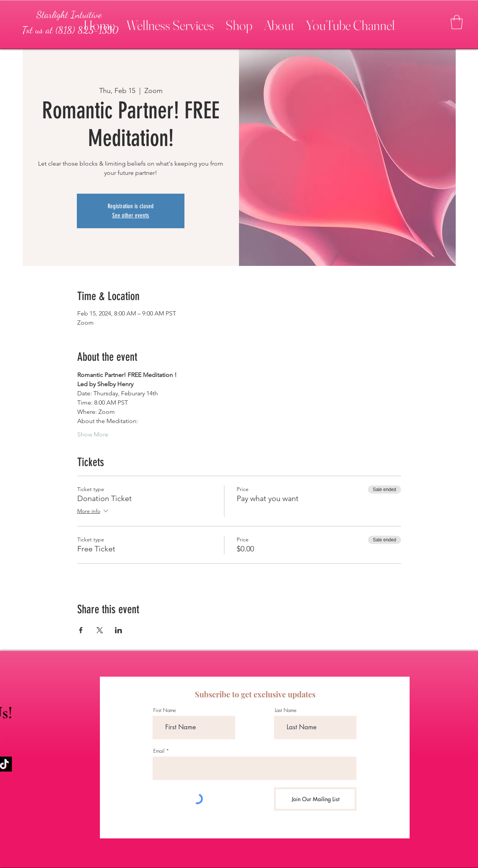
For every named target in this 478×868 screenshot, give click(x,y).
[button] (170, 22)
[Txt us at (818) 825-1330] (70, 30)
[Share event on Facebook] (81, 630)
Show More (93, 434)
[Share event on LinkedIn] (119, 630)
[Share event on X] (100, 630)
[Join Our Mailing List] (315, 799)
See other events (131, 215)
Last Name (286, 710)
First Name (165, 710)
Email (159, 751)
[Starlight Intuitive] (69, 15)
